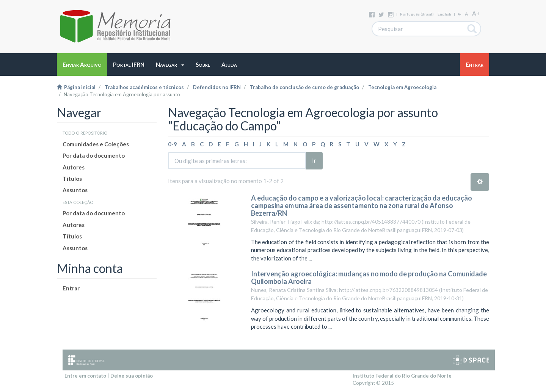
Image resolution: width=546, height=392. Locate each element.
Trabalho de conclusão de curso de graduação (304, 87)
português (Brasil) (417, 14)
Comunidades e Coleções (96, 144)
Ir (314, 160)
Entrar (71, 288)
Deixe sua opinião (132, 376)
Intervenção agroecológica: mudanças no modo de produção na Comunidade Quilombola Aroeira (369, 278)
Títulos (72, 179)
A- (459, 14)
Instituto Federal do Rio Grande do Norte (402, 376)
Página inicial (76, 87)
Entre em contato (85, 376)
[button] (170, 64)
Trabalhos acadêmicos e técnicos (144, 87)
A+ (476, 13)
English (444, 14)
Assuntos (75, 190)
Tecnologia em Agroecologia (402, 87)
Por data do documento (94, 155)
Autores (74, 167)
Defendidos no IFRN (217, 87)
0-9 (173, 144)
